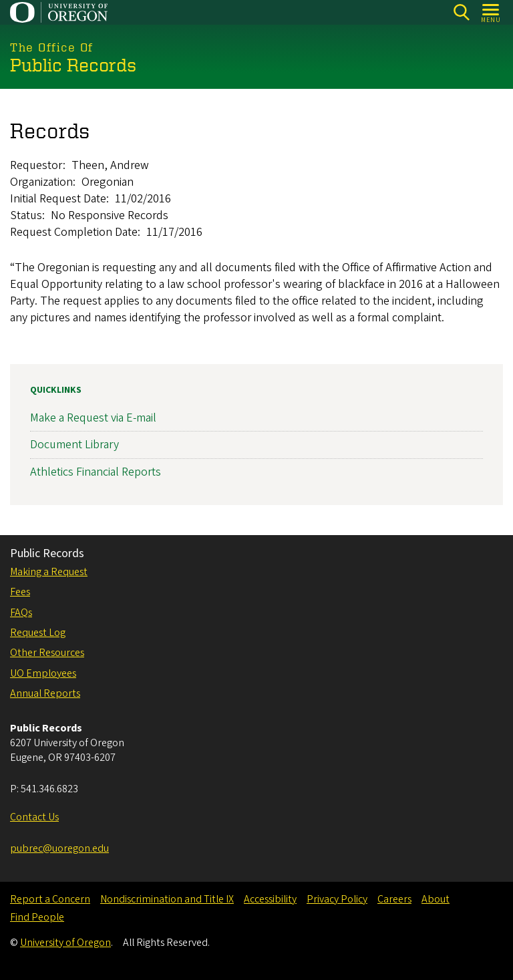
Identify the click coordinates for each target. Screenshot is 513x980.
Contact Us (34, 817)
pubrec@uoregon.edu (59, 848)
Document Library (74, 445)
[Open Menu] (491, 12)
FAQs (21, 613)
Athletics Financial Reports (96, 471)
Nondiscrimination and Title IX (167, 899)
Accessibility (270, 899)
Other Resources (47, 653)
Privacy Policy (337, 899)
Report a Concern (50, 899)
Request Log (38, 633)
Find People (37, 917)
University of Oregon (65, 943)
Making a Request (49, 572)
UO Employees (43, 673)
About (436, 899)
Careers (394, 899)
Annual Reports (45, 693)
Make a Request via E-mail (93, 418)
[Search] (461, 12)
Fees (20, 592)
